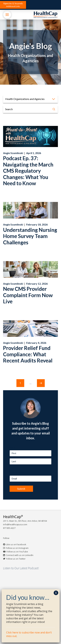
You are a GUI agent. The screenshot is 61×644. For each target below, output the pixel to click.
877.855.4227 (9, 528)
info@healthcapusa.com (15, 524)
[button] (13, 5)
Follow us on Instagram (17, 548)
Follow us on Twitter (16, 559)
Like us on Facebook (16, 544)
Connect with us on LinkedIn (20, 555)
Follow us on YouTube (17, 552)
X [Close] (56, 593)
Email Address (17, 473)
